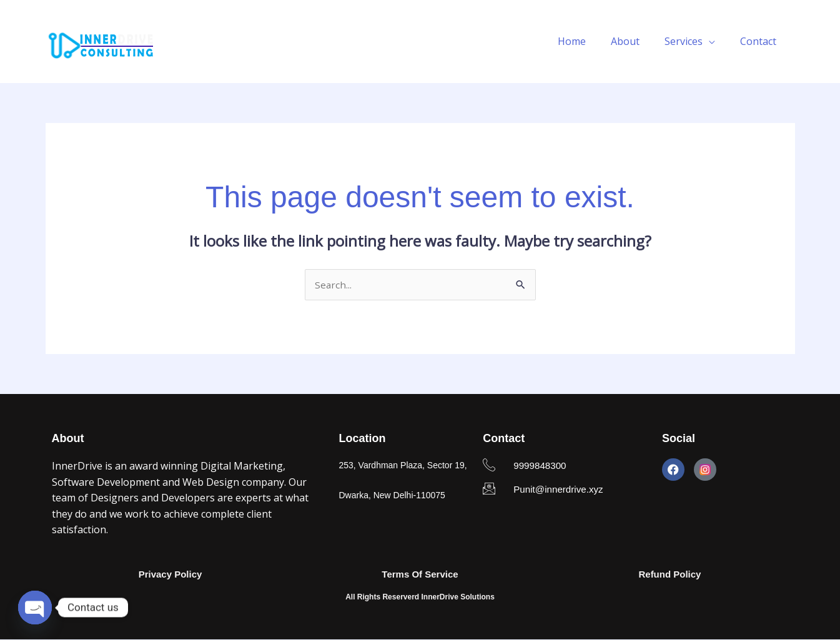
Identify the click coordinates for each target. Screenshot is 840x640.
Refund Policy (670, 575)
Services (691, 41)
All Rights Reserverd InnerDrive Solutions (420, 598)
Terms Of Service (420, 575)
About (638, 41)
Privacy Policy (170, 575)
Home (589, 41)
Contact (761, 41)
